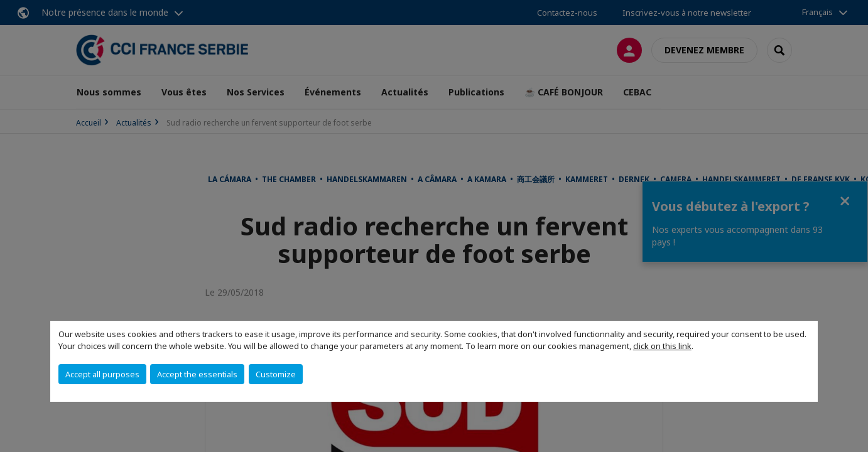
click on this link (662, 346)
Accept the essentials (197, 374)
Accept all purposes (102, 374)
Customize (276, 374)
